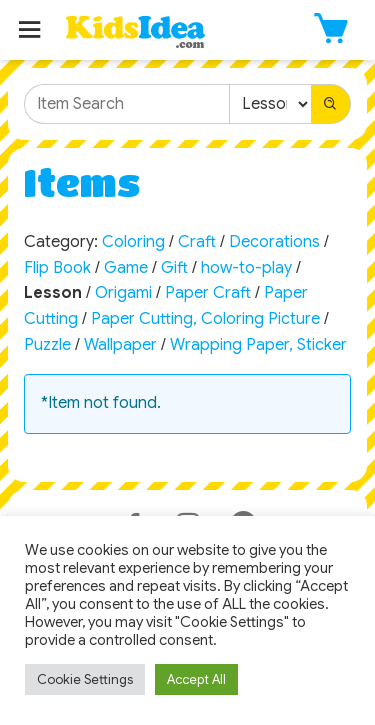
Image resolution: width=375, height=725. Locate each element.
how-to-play (246, 268)
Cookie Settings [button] (85, 679)
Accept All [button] (196, 679)
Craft (197, 242)
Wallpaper (120, 345)
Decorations (274, 242)
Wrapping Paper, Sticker (258, 345)
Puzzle (47, 345)
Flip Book (57, 268)
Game (126, 268)
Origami (123, 293)
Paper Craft (208, 293)
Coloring (133, 242)
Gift (174, 268)
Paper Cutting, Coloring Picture (205, 319)
